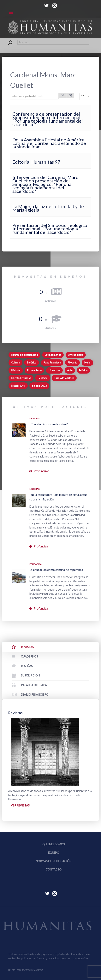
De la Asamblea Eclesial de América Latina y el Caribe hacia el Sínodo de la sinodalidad (49, 143)
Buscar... (8, 40)
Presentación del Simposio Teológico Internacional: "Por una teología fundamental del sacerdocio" (50, 229)
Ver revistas (20, 805)
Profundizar (41, 471)
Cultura (15, 363)
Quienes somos (54, 844)
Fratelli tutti (18, 386)
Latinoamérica (53, 355)
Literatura (54, 370)
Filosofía (72, 363)
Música (83, 370)
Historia (16, 370)
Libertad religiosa (21, 378)
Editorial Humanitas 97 (36, 162)
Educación (36, 564)
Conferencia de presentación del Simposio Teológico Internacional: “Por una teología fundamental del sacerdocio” (48, 119)
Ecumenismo (34, 370)
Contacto (54, 869)
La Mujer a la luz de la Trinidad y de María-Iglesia (48, 208)
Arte (70, 370)
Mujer (87, 363)
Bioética (32, 363)
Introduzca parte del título (10, 93)
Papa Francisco (52, 363)
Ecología (43, 378)
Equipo (54, 853)
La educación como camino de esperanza (56, 570)
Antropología (76, 355)
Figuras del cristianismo (24, 355)
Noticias (34, 419)
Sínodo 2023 (39, 386)
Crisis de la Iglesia (64, 378)
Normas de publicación (54, 861)
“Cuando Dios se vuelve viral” (49, 424)
